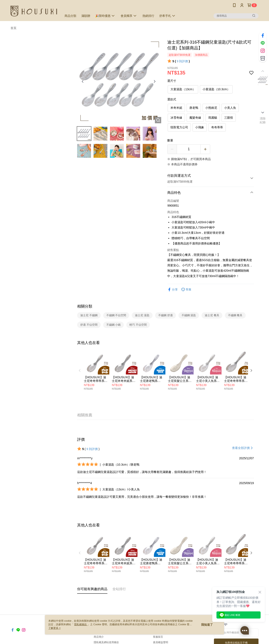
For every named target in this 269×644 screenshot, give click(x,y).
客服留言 (158, 637)
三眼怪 (229, 118)
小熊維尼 (211, 108)
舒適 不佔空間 (89, 325)
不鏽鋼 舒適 (165, 315)
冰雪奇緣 (176, 118)
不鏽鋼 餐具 (235, 315)
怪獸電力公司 (179, 127)
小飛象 (200, 127)
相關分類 (85, 306)
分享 (173, 290)
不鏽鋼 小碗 (114, 325)
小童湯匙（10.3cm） (216, 89)
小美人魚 (230, 108)
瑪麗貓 (213, 118)
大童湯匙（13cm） (183, 89)
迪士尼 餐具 (212, 315)
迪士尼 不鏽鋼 (89, 315)
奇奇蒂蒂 (217, 127)
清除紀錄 (263, 120)
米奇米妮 (176, 108)
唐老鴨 (194, 108)
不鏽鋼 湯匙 (189, 315)
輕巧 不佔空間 (138, 325)
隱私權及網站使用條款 (106, 642)
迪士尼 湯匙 (142, 315)
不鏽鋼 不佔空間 (116, 315)
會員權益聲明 (161, 642)
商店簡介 (99, 637)
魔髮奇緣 (195, 118)
